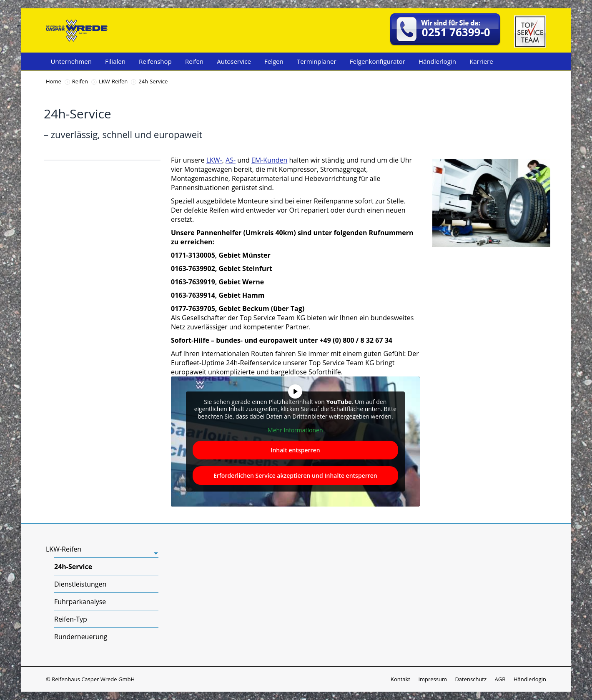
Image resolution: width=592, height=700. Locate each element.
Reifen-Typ (71, 619)
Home (54, 81)
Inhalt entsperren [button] (295, 450)
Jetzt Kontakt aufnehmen (509, 268)
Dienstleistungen (80, 584)
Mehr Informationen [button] (295, 430)
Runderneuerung (81, 637)
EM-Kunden (269, 160)
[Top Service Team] (530, 45)
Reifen (80, 81)
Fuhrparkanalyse (80, 602)
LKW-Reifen (113, 81)
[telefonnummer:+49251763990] (446, 30)
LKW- (214, 160)
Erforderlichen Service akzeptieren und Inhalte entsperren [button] (295, 475)
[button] (18, 682)
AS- (231, 160)
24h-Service (73, 567)
